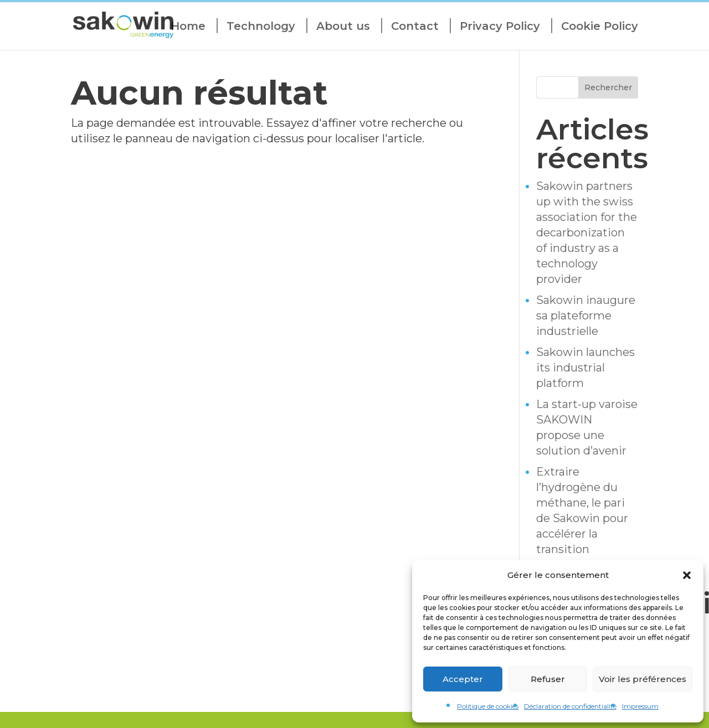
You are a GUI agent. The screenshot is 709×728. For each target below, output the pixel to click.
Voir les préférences (643, 679)
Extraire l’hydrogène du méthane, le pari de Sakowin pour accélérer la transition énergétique (582, 518)
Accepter (463, 679)
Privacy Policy (500, 27)
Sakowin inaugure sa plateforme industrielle (586, 316)
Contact (415, 27)
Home (188, 27)
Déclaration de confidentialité (570, 706)
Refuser (548, 679)
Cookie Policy (600, 27)
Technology (261, 27)
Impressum (640, 706)
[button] (687, 575)
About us (343, 27)
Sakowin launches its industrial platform (585, 368)
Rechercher (608, 87)
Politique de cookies (488, 706)
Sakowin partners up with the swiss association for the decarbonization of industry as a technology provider (587, 233)
